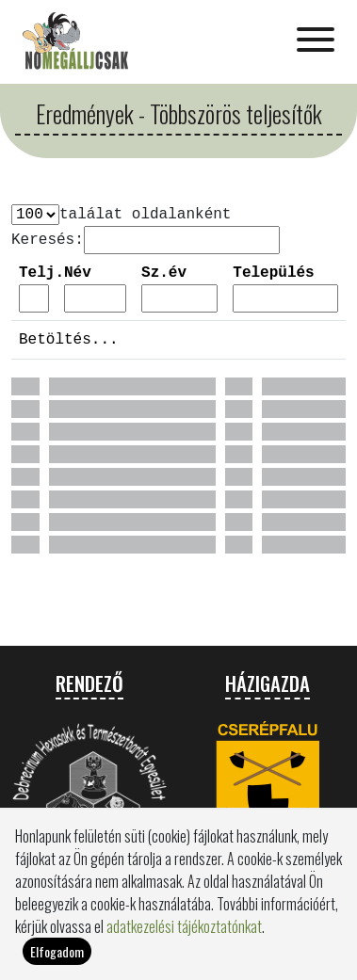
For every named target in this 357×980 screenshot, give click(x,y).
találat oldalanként (145, 215)
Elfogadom (57, 964)
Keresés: (48, 240)
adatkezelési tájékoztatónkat (184, 939)
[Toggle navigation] (316, 41)
